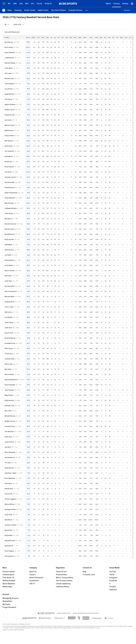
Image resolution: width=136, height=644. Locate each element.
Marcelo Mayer (10, 297)
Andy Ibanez (9, 535)
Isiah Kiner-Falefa (10, 473)
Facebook (113, 581)
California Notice (63, 587)
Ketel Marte (9, 156)
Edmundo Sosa (9, 406)
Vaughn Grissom (10, 421)
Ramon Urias (9, 364)
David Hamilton (9, 260)
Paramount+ (34, 581)
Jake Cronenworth (11, 291)
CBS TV (32, 584)
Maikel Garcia (9, 130)
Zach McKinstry (10, 457)
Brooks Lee (8, 162)
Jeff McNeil (8, 245)
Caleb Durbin (9, 213)
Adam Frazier (9, 348)
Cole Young (8, 99)
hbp (122, 38)
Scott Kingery (9, 551)
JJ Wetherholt (9, 58)
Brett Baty (8, 276)
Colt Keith (8, 255)
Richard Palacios (10, 338)
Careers (33, 575)
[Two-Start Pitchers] (58, 10)
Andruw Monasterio (11, 380)
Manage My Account (11, 598)
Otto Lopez (8, 73)
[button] (87, 10)
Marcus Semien (10, 271)
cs (117, 38)
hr (71, 38)
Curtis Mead (9, 265)
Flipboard (113, 590)
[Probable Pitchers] (75, 10)
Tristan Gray (9, 354)
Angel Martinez (10, 94)
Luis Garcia (8, 172)
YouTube (113, 572)
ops (97, 38)
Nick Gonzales (9, 203)
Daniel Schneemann (11, 193)
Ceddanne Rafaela (11, 208)
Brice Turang (9, 47)
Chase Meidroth (10, 198)
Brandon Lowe (9, 78)
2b (63, 38)
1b (59, 38)
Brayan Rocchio (10, 115)
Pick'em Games (9, 572)
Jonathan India (9, 359)
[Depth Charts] (43, 10)
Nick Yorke (8, 369)
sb (113, 38)
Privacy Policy (61, 575)
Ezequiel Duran (9, 302)
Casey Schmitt (9, 136)
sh (126, 38)
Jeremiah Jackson (10, 177)
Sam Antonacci (9, 432)
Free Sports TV (8, 578)
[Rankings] (18, 10)
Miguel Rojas (9, 395)
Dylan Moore (9, 546)
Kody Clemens (9, 400)
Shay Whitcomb (10, 541)
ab (47, 38)
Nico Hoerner (9, 42)
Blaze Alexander (10, 452)
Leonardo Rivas (10, 426)
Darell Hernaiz (9, 468)
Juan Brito (8, 447)
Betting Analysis (9, 581)
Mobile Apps (7, 587)
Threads (113, 587)
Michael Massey (10, 416)
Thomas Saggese (10, 499)
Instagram (113, 578)
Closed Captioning (63, 584)
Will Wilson (8, 520)
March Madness (9, 584)
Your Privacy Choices (64, 581)
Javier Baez (8, 281)
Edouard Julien (9, 229)
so (105, 38)
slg (91, 38)
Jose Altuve (8, 89)
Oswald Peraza (10, 188)
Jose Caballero (10, 84)
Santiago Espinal (10, 509)
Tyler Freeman (9, 390)
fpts (28, 38)
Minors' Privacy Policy (64, 578)
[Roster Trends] (30, 10)
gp (38, 38)
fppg (33, 38)
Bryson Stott (9, 333)
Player (7, 38)
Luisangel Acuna (10, 343)
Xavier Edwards (10, 53)
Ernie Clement (9, 167)
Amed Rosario (9, 250)
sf (130, 38)
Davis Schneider (10, 385)
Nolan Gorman (9, 239)
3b (67, 38)
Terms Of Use (61, 572)
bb (101, 38)
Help (84, 572)
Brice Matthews (10, 478)
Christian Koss (9, 556)
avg (80, 38)
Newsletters (7, 601)
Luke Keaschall (9, 182)
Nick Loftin (8, 411)
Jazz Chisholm (9, 151)
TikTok (112, 575)
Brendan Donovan (10, 224)
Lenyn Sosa (8, 437)
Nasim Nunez (9, 146)
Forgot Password (9, 607)
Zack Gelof (8, 483)
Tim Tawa (8, 463)
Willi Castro (8, 312)
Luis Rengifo (9, 317)
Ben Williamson (10, 234)
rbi (75, 38)
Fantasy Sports (9, 575)
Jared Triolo (8, 515)
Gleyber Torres (10, 110)
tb (109, 38)
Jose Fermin (8, 494)
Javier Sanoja (9, 322)
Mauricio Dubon (10, 125)
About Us (33, 572)
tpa (43, 38)
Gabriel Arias (9, 489)
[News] (10, 10)
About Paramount (36, 578)
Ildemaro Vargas (10, 63)
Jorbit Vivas (8, 328)
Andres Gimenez (10, 104)
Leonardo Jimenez (11, 525)
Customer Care (89, 575)
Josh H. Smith (9, 307)
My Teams (7, 604)
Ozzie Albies (9, 68)
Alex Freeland (9, 374)
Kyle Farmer (8, 530)
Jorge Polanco (9, 442)
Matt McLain (9, 141)
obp (85, 38)
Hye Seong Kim (9, 286)
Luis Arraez (8, 120)
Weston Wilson (10, 504)
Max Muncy (8, 219)
